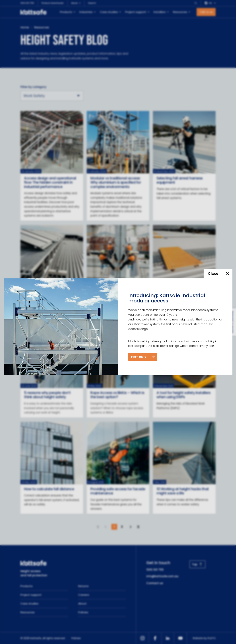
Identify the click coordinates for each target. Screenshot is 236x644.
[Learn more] (143, 357)
